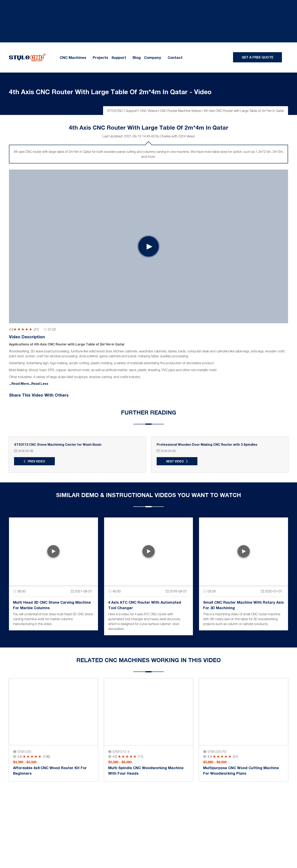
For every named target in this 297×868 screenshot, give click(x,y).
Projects (100, 57)
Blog (137, 57)
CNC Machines (73, 57)
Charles (165, 136)
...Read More (19, 383)
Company (153, 57)
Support (119, 57)
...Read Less (39, 383)
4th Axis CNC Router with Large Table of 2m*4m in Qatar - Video (110, 92)
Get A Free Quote (257, 57)
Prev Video (36, 461)
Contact (175, 57)
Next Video (175, 461)
